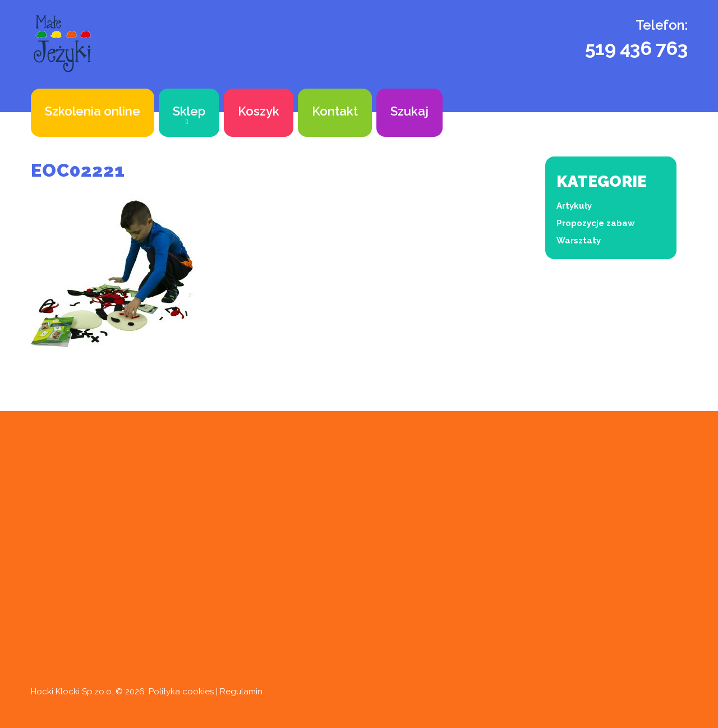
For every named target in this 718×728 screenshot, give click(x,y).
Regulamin (241, 692)
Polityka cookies (181, 692)
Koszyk (259, 111)
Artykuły (574, 206)
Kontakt (335, 111)
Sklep (189, 111)
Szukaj (409, 111)
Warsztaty (579, 241)
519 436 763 (636, 48)
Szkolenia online (93, 111)
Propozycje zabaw (596, 223)
